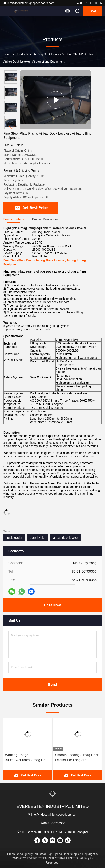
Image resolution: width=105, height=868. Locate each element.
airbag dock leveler (66, 538)
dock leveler (38, 538)
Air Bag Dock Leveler (47, 54)
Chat (93, 11)
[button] (12, 128)
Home (7, 54)
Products (22, 54)
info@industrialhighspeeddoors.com (29, 3)
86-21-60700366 (89, 3)
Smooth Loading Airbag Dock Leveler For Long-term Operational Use (77, 758)
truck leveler (14, 538)
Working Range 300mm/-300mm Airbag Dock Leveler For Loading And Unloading (27, 758)
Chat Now (52, 605)
